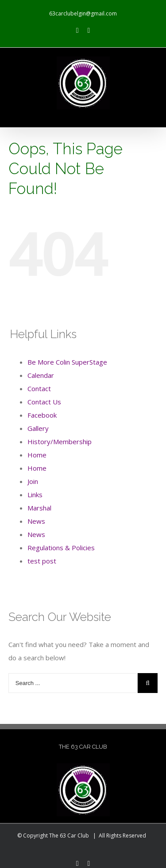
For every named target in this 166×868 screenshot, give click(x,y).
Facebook (42, 415)
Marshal (39, 508)
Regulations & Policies (61, 548)
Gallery (38, 428)
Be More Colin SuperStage (67, 362)
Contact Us (44, 402)
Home (37, 455)
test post (42, 561)
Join (33, 481)
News (36, 521)
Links (35, 495)
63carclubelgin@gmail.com (83, 13)
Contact (39, 388)
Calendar (41, 375)
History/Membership (60, 442)
